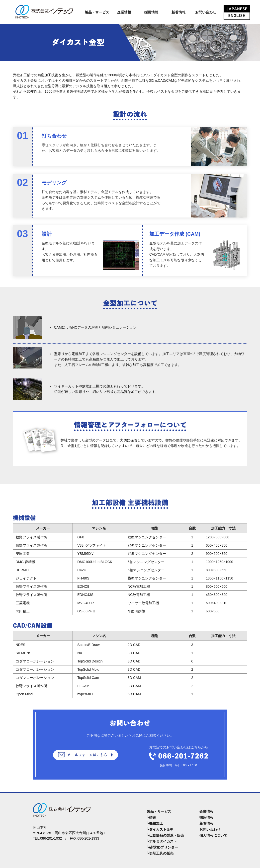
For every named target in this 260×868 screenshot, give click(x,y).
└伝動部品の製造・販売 (166, 835)
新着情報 (178, 12)
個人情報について (213, 835)
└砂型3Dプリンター (163, 847)
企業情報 (124, 12)
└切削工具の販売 (160, 853)
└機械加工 (155, 823)
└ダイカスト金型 (160, 829)
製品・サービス (97, 12)
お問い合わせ (206, 12)
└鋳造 (152, 817)
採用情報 (151, 12)
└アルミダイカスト (162, 841)
